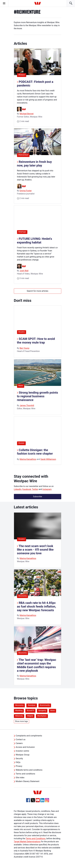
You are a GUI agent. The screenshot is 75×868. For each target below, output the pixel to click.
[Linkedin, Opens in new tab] (42, 800)
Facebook (27, 489)
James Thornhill (27, 405)
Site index (20, 778)
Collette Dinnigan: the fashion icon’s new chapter (35, 452)
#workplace (42, 716)
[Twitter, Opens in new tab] (33, 800)
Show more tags (21, 721)
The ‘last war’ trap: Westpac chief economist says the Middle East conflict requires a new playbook (37, 665)
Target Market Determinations (27, 842)
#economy (23, 596)
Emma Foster (26, 191)
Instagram (47, 489)
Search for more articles (37, 291)
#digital (30, 716)
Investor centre (22, 751)
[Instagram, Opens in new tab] (47, 801)
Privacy (19, 766)
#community (45, 705)
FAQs (18, 762)
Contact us (21, 739)
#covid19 (30, 711)
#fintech (22, 75)
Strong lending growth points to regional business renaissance (38, 396)
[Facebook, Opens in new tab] (28, 800)
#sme (21, 386)
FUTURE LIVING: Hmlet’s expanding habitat (35, 241)
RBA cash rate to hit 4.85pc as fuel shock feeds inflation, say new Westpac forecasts (37, 607)
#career (21, 443)
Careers (19, 743)
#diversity (19, 716)
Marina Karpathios (28, 459)
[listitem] (38, 540)
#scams (22, 332)
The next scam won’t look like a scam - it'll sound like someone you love (35, 550)
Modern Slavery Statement (28, 781)
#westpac (32, 705)
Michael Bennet (27, 114)
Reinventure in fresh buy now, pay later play (34, 164)
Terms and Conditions (36, 839)
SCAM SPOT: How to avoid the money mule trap (36, 341)
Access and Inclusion (25, 747)
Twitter (35, 489)
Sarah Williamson (48, 459)
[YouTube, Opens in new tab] (38, 800)
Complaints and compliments (29, 736)
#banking (19, 711)
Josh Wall (24, 271)
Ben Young (24, 348)
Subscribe (37, 497)
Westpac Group (23, 755)
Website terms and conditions (29, 770)
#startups (23, 232)
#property (42, 711)
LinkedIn (18, 489)
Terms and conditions (25, 774)
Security (19, 759)
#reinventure (24, 155)
